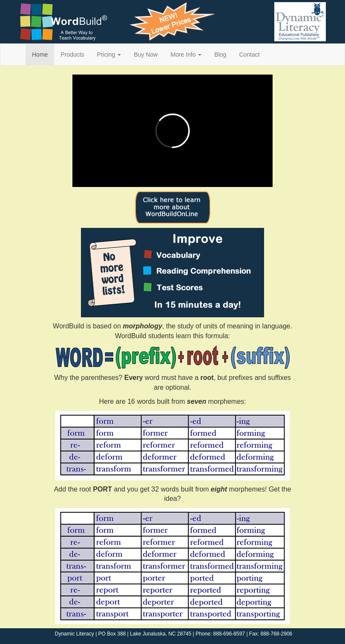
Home (40, 55)
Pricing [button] (109, 55)
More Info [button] (186, 55)
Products (72, 55)
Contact (249, 55)
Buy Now (146, 55)
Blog (220, 55)
